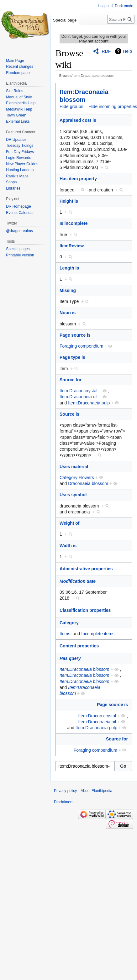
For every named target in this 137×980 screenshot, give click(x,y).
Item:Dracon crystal (79, 391)
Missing (68, 290)
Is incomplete (74, 223)
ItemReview (72, 246)
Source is (69, 414)
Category (69, 623)
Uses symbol (73, 495)
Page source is (75, 335)
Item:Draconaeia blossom (84, 669)
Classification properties (85, 610)
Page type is (72, 357)
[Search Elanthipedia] (121, 19)
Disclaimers (64, 802)
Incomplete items (98, 634)
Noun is (68, 313)
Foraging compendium (81, 346)
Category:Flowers (77, 478)
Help (127, 51)
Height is (69, 201)
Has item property (78, 179)
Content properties (79, 646)
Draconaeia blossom (88, 483)
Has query (70, 658)
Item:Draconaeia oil (79, 397)
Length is (69, 268)
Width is (68, 546)
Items (65, 634)
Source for (71, 380)
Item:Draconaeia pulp (89, 403)
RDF (106, 51)
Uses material (74, 467)
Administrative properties (86, 569)
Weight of (70, 523)
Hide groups (71, 106)
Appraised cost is (78, 120)
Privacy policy (65, 791)
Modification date (78, 581)
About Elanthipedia (96, 791)
